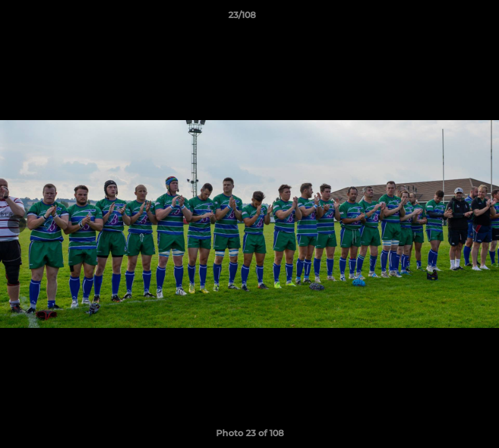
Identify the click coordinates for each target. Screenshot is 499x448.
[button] (447, 18)
